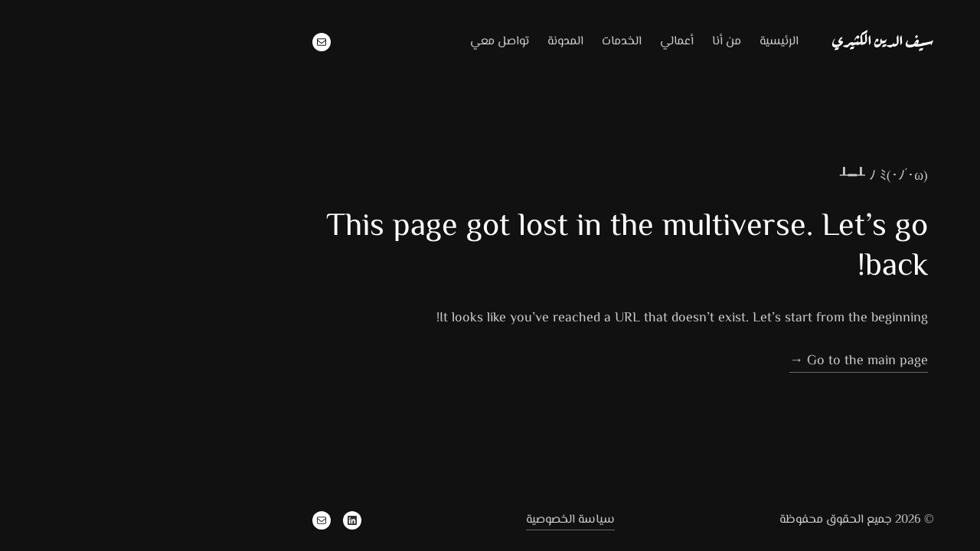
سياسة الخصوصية (437, 520)
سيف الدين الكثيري (750, 39)
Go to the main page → (725, 361)
